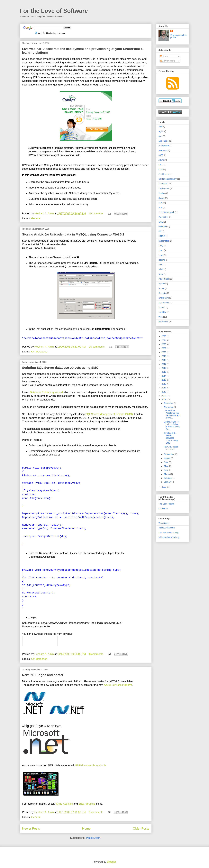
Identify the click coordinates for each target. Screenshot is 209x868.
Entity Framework (166, 212)
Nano (161, 274)
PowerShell (164, 279)
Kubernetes (164, 241)
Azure (161, 160)
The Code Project (166, 504)
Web (161, 317)
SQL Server (164, 303)
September (169, 454)
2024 (164, 340)
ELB (160, 207)
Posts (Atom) (94, 838)
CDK (161, 169)
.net (160, 127)
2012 (164, 384)
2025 (164, 336)
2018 (164, 360)
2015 (164, 372)
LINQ (161, 246)
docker (162, 198)
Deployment (164, 188)
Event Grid (163, 217)
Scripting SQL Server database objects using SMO (60, 368)
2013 (164, 380)
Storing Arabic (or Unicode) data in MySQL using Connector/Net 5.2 (73, 234)
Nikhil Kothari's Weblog (169, 537)
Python (162, 284)
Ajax (160, 136)
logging (162, 260)
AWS (161, 155)
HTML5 (162, 236)
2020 (164, 352)
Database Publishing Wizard (46, 392)
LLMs (161, 255)
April (166, 470)
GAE (161, 222)
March (167, 474)
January (168, 482)
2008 (164, 400)
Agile (161, 131)
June (166, 462)
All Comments (168, 61)
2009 (164, 396)
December (169, 403)
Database (42, 352)
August (167, 458)
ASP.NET (163, 150)
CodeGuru (163, 508)
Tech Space (164, 523)
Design (162, 193)
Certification (164, 174)
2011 (164, 388)
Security (162, 293)
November (169, 407)
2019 (164, 356)
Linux (161, 250)
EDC (161, 203)
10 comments (97, 347)
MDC (161, 265)
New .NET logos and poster (43, 675)
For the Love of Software (54, 11)
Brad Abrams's (87, 804)
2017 (164, 364)
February (168, 478)
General (36, 218)
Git (160, 231)
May (166, 466)
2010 (164, 392)
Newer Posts (31, 828)
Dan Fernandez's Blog (169, 533)
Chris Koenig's (64, 804)
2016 (164, 368)
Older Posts (141, 828)
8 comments (96, 654)
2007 (164, 487)
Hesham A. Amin (44, 213)
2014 (164, 376)
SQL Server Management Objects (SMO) (109, 414)
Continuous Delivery (168, 179)
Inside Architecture (167, 528)
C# (33, 352)
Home (86, 828)
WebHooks (163, 322)
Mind (161, 269)
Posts (164, 56)
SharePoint (163, 298)
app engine (163, 141)
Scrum (161, 288)
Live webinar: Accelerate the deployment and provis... (172, 414)
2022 (164, 348)
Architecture (164, 146)
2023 (164, 344)
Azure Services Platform (118, 685)
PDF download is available (91, 765)
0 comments (96, 213)
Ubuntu (162, 307)
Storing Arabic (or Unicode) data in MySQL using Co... (172, 425)
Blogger (111, 862)
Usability (162, 312)
